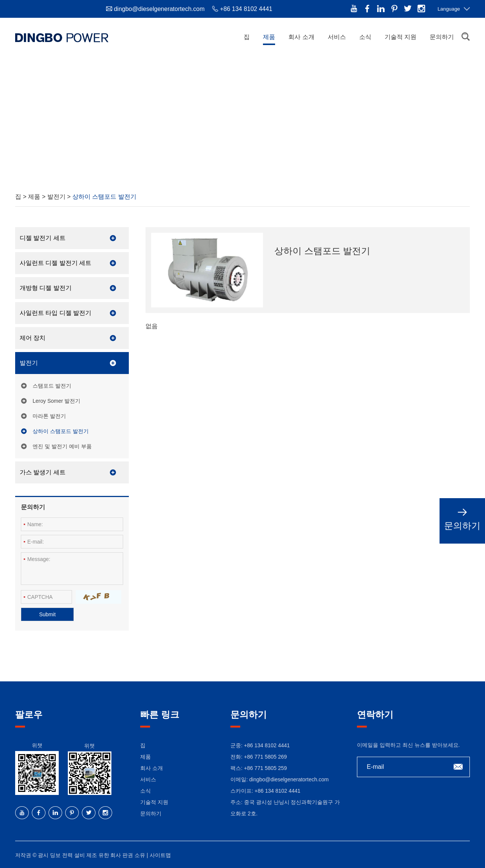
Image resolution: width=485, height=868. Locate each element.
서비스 (337, 37)
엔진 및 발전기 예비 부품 (62, 446)
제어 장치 (33, 338)
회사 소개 (301, 37)
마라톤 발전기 (49, 416)
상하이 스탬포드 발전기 (104, 197)
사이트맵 (160, 855)
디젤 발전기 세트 (43, 238)
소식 (365, 37)
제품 (269, 37)
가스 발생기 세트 (43, 472)
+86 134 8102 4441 (278, 791)
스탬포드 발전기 (52, 386)
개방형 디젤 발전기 (46, 288)
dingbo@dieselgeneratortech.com (159, 9)
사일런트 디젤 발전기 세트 (56, 263)
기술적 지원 (401, 37)
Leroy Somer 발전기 (56, 401)
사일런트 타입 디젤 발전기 (56, 313)
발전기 (57, 197)
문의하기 (442, 37)
